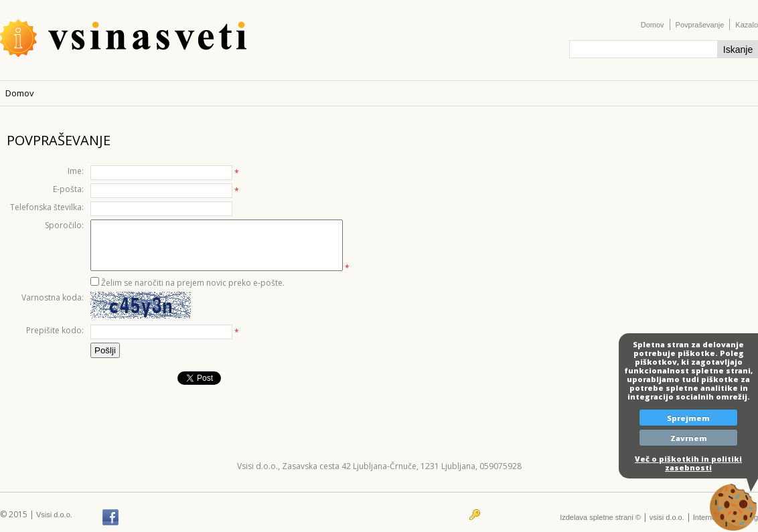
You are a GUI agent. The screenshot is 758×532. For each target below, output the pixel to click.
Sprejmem (688, 418)
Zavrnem (689, 438)
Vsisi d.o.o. (54, 515)
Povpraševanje (700, 25)
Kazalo (747, 25)
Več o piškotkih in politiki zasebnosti (688, 463)
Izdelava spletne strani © (600, 517)
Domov (653, 25)
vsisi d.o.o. (667, 517)
